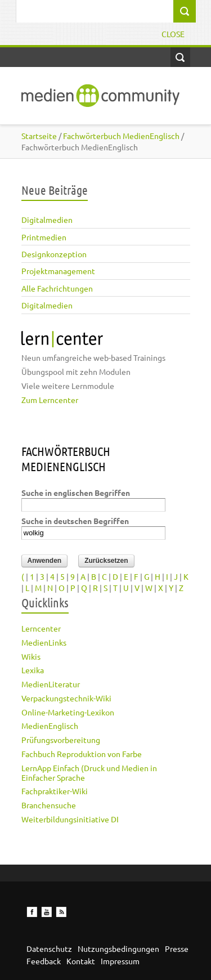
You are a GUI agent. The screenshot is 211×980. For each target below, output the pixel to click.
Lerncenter (41, 628)
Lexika (33, 670)
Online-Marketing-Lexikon (68, 712)
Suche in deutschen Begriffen (75, 521)
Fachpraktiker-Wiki (55, 791)
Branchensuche (49, 805)
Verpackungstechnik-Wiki (66, 698)
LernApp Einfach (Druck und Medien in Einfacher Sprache (89, 773)
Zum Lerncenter (50, 400)
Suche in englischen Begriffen (76, 493)
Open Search (180, 57)
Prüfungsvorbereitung (61, 740)
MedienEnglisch (50, 726)
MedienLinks (44, 642)
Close (173, 34)
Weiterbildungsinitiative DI (70, 819)
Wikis (31, 656)
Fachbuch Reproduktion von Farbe (82, 754)
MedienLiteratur (51, 684)
